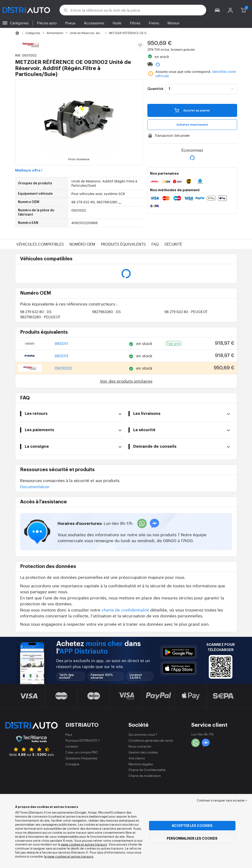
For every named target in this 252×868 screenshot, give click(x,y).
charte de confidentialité (125, 610)
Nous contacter (140, 746)
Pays (69, 734)
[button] (217, 10)
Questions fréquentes (81, 758)
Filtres (135, 23)
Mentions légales (141, 764)
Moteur (174, 23)
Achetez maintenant (192, 125)
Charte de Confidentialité (147, 770)
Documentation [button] (35, 486)
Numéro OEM (82, 244)
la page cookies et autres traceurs (69, 856)
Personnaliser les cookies (192, 838)
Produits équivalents (123, 244)
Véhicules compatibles (40, 244)
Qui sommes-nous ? (143, 734)
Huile (117, 23)
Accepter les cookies (192, 826)
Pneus (70, 23)
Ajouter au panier (192, 110)
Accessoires (94, 23)
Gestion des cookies (143, 752)
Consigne (72, 764)
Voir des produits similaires (126, 381)
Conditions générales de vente (151, 740)
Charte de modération (145, 776)
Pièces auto (47, 23)
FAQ (155, 244)
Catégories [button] (19, 23)
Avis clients (137, 758)
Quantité (155, 89)
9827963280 (107, 312)
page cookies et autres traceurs (84, 844)
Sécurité (173, 244)
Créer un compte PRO (82, 752)
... (120, 202)
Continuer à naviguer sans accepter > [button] (222, 800)
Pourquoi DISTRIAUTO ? (83, 740)
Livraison (72, 746)
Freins (154, 23)
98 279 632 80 (36, 312)
